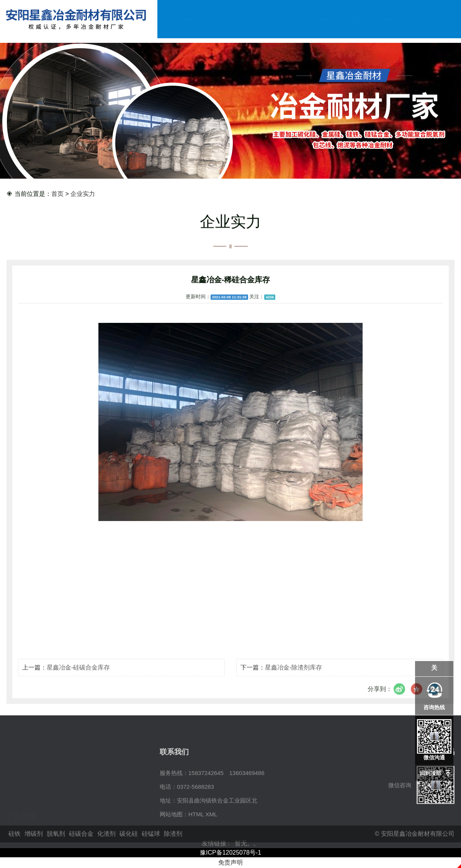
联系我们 (387, 19)
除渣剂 (66, 827)
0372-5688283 (195, 813)
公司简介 (222, 19)
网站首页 (189, 19)
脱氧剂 (117, 799)
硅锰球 (15, 827)
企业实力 (288, 19)
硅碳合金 (18, 813)
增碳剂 (66, 799)
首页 (57, 194)
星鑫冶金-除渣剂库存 (293, 673)
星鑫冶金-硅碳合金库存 (78, 673)
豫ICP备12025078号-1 (230, 853)
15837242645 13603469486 (226, 799)
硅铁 (12, 799)
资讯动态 (321, 19)
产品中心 (255, 19)
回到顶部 (430, 773)
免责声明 (230, 862)
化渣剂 (66, 813)
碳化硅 (117, 813)
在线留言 (355, 19)
